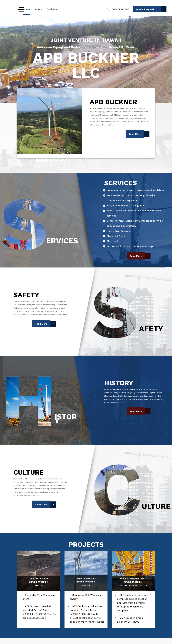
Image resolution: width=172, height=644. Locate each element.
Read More (135, 134)
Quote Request (145, 9)
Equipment (53, 9)
